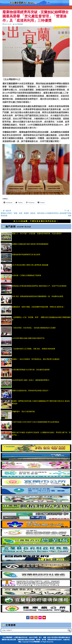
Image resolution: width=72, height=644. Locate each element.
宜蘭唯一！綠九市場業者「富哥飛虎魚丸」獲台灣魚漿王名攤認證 (36, 359)
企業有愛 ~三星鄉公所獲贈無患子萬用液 (26, 275)
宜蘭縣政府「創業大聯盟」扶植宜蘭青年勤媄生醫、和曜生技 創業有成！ (38, 307)
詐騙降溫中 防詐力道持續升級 (23, 411)
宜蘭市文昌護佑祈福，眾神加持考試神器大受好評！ (31, 391)
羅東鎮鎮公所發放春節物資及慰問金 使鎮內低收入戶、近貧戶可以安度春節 (39, 286)
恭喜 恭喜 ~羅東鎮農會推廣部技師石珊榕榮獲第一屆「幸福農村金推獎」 (38, 296)
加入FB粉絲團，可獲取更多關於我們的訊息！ (36, 221)
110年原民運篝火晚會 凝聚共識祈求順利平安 (28, 338)
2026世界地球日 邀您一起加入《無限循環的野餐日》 (31, 380)
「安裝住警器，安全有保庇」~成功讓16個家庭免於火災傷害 (34, 328)
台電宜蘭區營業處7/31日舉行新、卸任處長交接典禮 (31, 370)
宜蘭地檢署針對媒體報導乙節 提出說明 (27, 254)
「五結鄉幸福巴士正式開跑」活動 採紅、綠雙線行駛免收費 (33, 349)
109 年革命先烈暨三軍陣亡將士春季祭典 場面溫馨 (30, 265)
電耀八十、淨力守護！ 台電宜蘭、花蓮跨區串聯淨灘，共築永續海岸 (37, 234)
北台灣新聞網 (19, 24)
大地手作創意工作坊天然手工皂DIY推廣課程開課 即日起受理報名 (36, 422)
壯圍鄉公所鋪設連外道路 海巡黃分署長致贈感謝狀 (30, 244)
